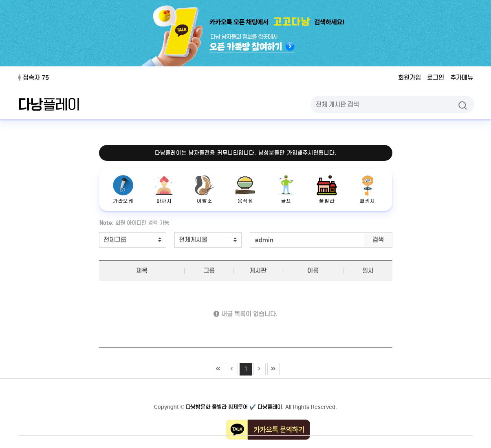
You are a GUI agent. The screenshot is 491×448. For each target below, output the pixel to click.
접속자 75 (34, 78)
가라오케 (123, 190)
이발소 (205, 190)
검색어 (95, 218)
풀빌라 (327, 190)
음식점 (245, 190)
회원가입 (410, 78)
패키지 (368, 190)
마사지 (164, 190)
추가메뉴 (462, 78)
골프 (286, 190)
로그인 (436, 78)
